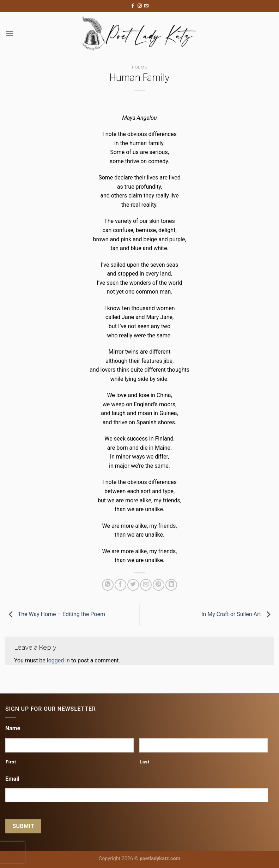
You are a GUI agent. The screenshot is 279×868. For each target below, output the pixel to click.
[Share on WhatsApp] (108, 585)
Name (13, 728)
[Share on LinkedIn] (171, 585)
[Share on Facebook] (120, 585)
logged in (58, 660)
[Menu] (10, 33)
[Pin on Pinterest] (159, 585)
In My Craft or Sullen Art (238, 614)
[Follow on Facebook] (133, 6)
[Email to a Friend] (146, 585)
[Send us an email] (146, 6)
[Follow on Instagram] (140, 6)
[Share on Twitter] (133, 585)
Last (145, 762)
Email (12, 779)
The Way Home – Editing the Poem (55, 614)
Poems (139, 67)
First (11, 762)
